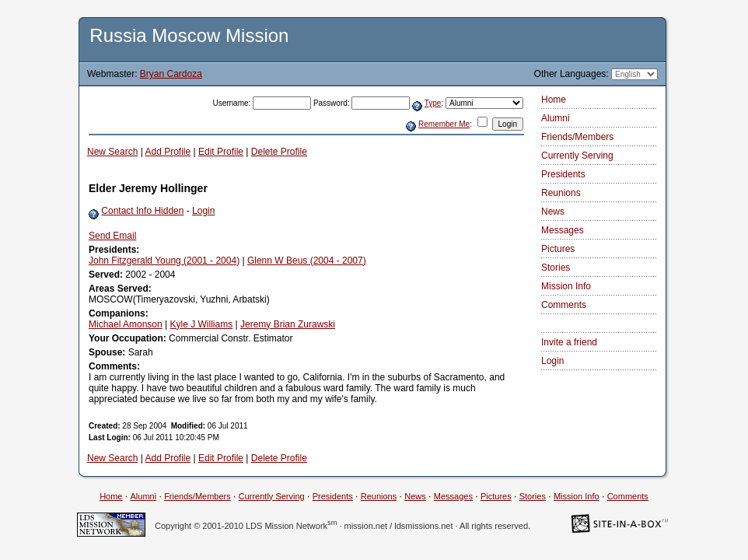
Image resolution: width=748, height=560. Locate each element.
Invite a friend (569, 342)
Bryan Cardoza (171, 74)
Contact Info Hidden (142, 211)
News (553, 212)
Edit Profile (221, 152)
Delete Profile (279, 152)
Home (554, 100)
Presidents (563, 174)
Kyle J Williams (202, 324)
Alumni (556, 118)
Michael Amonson (126, 324)
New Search (112, 152)
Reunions (561, 193)
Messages (563, 230)
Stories (556, 268)
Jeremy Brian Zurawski (288, 324)
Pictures (558, 249)
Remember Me (444, 124)
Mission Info (566, 286)
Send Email (112, 236)
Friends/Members (577, 137)
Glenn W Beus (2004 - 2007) (307, 261)
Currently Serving (577, 156)
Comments (564, 305)
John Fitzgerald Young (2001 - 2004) (164, 261)
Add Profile (168, 152)
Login (203, 211)
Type (433, 103)
